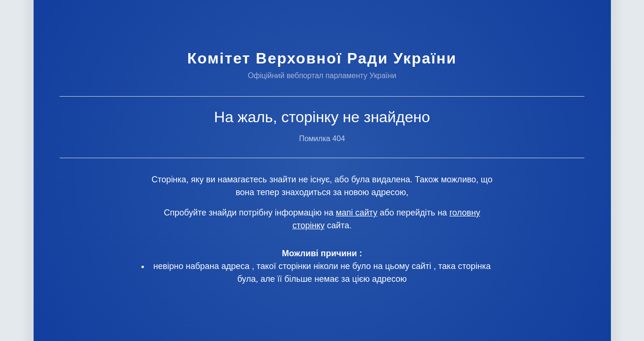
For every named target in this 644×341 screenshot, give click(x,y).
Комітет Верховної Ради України (322, 58)
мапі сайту (357, 213)
